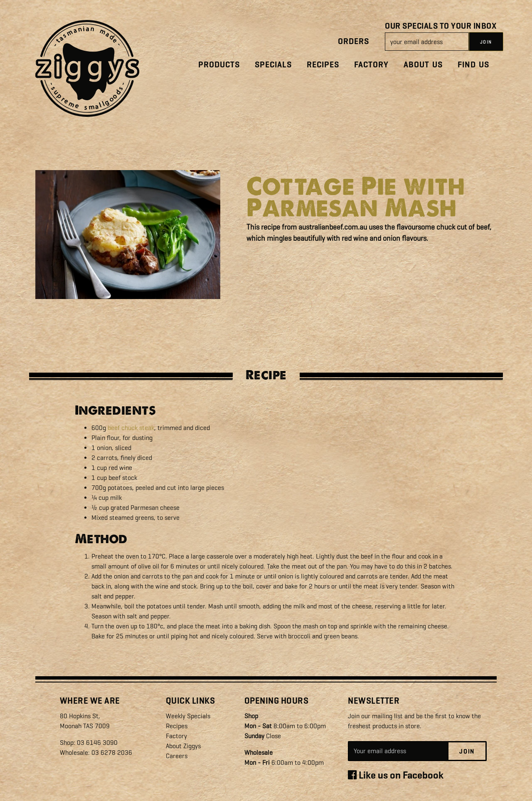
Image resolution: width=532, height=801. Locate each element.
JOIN (486, 42)
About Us (423, 65)
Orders (353, 41)
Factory (371, 65)
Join (467, 752)
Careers (177, 756)
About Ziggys (183, 746)
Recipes (323, 65)
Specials (273, 65)
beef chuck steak (131, 428)
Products (219, 65)
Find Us (473, 65)
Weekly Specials (188, 716)
